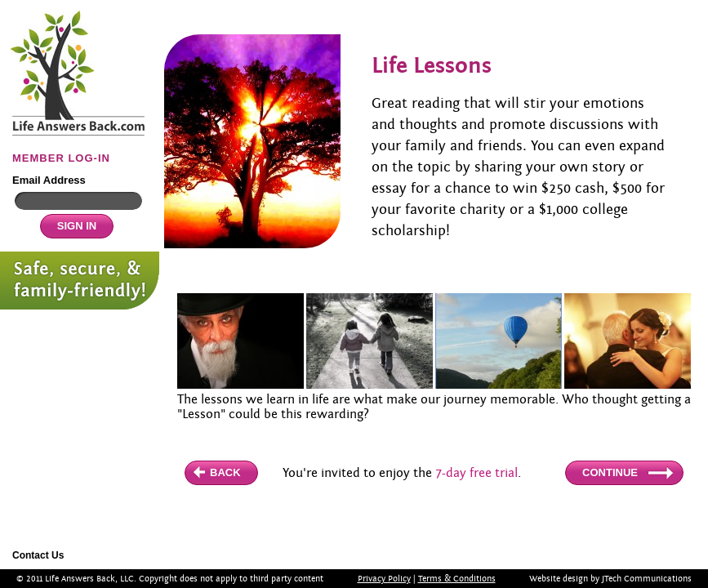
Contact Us (38, 555)
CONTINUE (610, 472)
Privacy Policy (384, 579)
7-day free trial (476, 473)
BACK (225, 472)
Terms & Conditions (457, 579)
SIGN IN (77, 226)
